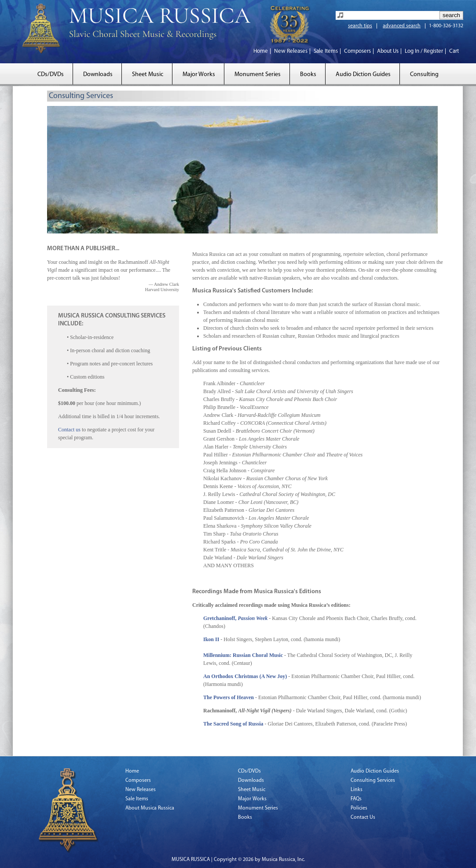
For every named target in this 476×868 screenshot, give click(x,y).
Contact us (69, 430)
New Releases (291, 51)
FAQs (356, 799)
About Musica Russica (150, 808)
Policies (359, 808)
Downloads (98, 75)
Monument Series (258, 75)
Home (261, 51)
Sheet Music (148, 75)
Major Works (199, 75)
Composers (357, 51)
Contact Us (363, 817)
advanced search (402, 26)
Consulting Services (373, 780)
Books (308, 75)
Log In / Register (424, 51)
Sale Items (326, 51)
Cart (454, 51)
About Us (388, 51)
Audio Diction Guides (363, 75)
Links (357, 790)
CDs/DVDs (51, 75)
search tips (360, 26)
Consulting (424, 75)
